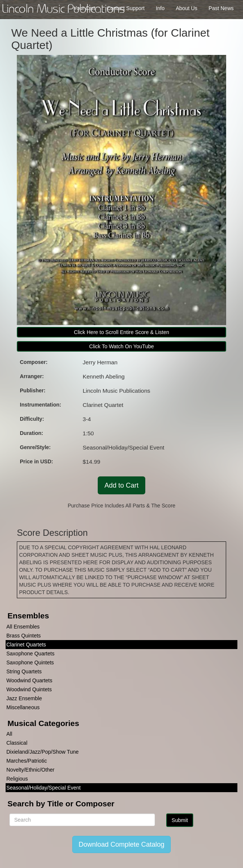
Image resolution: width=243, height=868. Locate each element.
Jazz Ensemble (24, 698)
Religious (17, 779)
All (9, 734)
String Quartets (24, 671)
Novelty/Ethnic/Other (30, 770)
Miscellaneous (23, 707)
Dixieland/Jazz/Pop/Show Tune (42, 752)
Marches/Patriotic (27, 761)
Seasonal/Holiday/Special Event (43, 788)
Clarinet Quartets (26, 645)
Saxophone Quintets (30, 662)
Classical (17, 743)
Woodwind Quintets (29, 689)
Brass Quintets (24, 636)
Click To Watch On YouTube (121, 346)
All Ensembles (23, 627)
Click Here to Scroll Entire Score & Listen (121, 332)
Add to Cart (121, 485)
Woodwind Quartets (29, 680)
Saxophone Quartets (30, 654)
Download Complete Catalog (121, 844)
